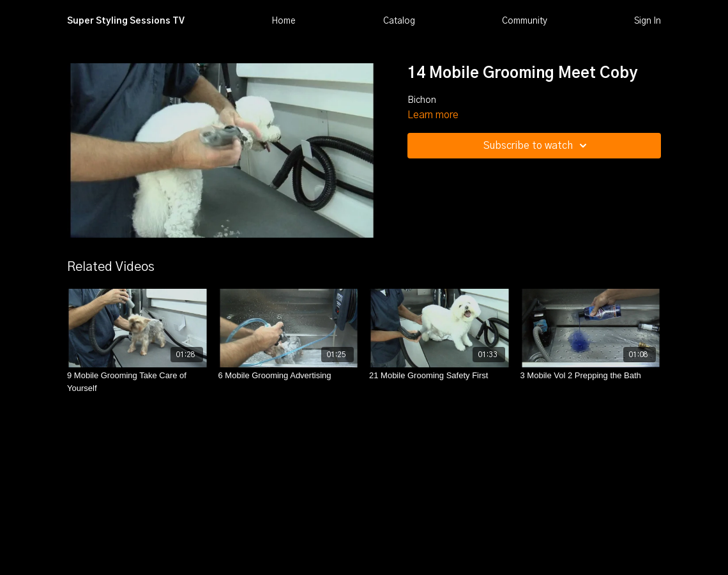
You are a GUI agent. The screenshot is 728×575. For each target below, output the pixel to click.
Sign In (648, 21)
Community (525, 21)
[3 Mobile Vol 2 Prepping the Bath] (591, 376)
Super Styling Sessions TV (126, 21)
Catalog (399, 21)
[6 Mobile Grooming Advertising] (289, 376)
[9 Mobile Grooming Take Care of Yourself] (138, 382)
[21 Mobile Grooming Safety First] (440, 376)
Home (284, 21)
